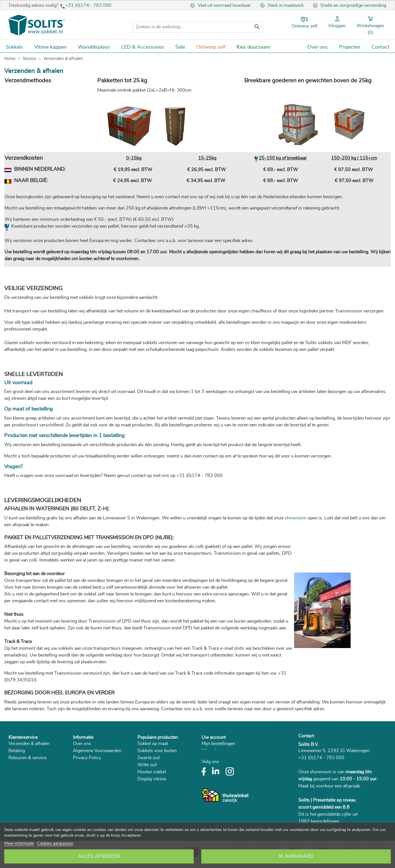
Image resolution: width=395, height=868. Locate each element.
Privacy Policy (87, 758)
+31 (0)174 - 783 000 (88, 5)
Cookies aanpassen (55, 844)
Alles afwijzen (99, 856)
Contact (306, 736)
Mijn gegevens (216, 758)
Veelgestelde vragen (28, 779)
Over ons (82, 744)
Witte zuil (147, 765)
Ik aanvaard (296, 856)
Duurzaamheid (88, 779)
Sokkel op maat (153, 744)
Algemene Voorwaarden (97, 751)
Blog (78, 793)
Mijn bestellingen (218, 744)
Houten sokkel (152, 772)
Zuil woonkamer (154, 800)
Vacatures (83, 765)
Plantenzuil (148, 793)
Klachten (17, 772)
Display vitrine (152, 779)
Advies (15, 793)
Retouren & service (27, 758)
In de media (84, 772)
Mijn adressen (215, 751)
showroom (296, 518)
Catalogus (83, 786)
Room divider (151, 821)
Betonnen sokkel (154, 786)
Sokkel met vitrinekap (159, 814)
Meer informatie (19, 844)
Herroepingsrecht (26, 765)
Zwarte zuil (149, 758)
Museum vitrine (153, 807)
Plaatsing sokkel (25, 786)
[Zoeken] (198, 27)
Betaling (17, 751)
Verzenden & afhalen (29, 744)
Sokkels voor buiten (157, 751)
